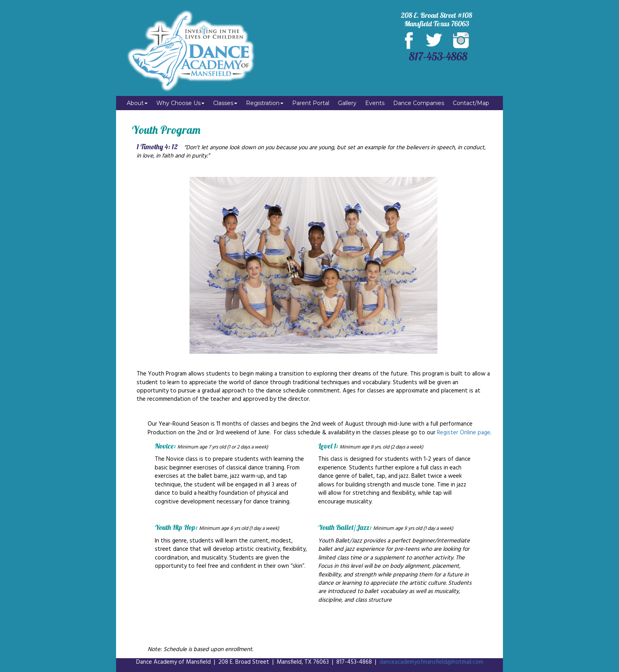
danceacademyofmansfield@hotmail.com (431, 662)
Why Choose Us (180, 103)
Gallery (347, 103)
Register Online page (464, 433)
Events (375, 103)
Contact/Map (471, 103)
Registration (265, 103)
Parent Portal (311, 103)
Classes (225, 103)
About (137, 103)
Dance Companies (419, 103)
